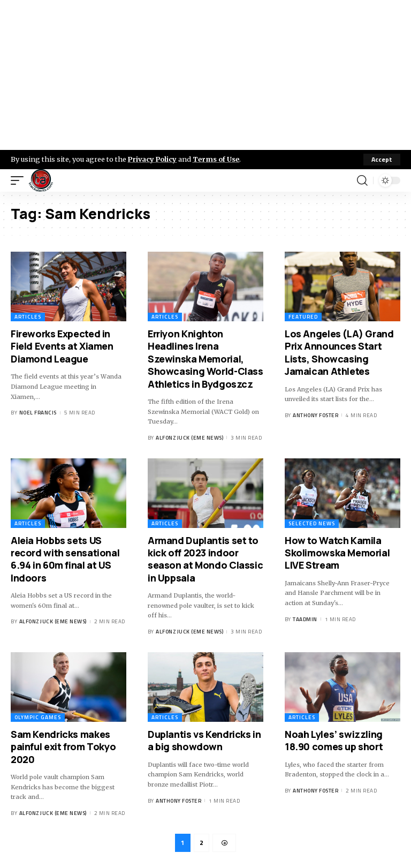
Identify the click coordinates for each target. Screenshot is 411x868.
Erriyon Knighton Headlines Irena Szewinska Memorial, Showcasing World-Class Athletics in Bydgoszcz (205, 359)
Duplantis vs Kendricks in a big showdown (204, 740)
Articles (28, 317)
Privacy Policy (153, 159)
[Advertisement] (205, 75)
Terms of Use (218, 159)
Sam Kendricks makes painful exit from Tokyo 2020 (63, 747)
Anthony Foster (315, 415)
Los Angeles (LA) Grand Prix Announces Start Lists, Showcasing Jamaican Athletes (339, 352)
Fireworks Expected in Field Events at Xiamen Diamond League (62, 346)
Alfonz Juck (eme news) (189, 438)
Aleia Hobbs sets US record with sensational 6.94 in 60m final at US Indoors (65, 559)
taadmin (305, 619)
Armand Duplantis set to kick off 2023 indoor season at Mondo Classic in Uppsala (205, 559)
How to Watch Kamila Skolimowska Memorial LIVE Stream (337, 553)
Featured (303, 317)
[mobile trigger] (20, 180)
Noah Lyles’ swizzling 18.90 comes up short (334, 740)
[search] (362, 180)
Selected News (312, 523)
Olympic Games (38, 717)
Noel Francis (38, 413)
